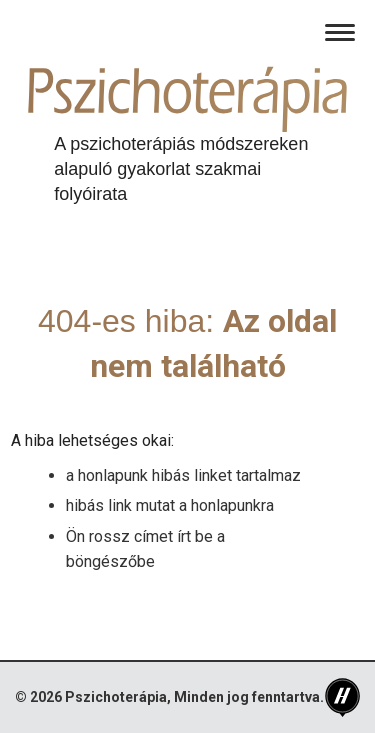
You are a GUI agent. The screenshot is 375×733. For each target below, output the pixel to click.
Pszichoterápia (116, 697)
